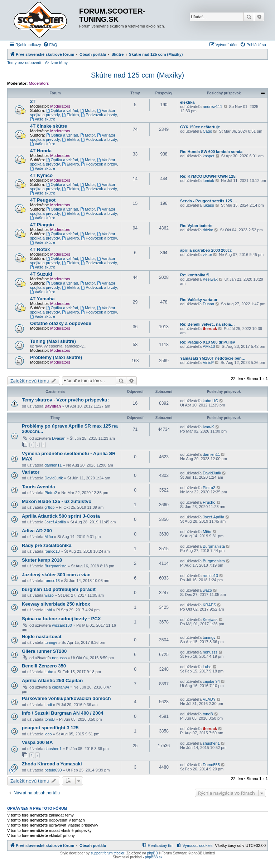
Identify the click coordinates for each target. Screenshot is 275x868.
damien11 (53, 465)
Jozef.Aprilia (55, 522)
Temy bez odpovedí (24, 63)
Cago (207, 131)
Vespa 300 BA (37, 742)
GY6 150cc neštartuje (200, 127)
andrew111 (212, 107)
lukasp (208, 205)
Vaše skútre (43, 119)
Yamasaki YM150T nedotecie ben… (213, 358)
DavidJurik (54, 478)
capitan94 (61, 687)
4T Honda (41, 151)
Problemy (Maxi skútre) (56, 357)
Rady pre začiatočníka (47, 545)
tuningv (51, 642)
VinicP (208, 363)
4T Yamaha (42, 299)
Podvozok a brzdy (99, 115)
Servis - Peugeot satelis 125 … (209, 201)
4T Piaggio (42, 225)
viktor (207, 255)
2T (33, 101)
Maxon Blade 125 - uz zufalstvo (57, 501)
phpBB (153, 853)
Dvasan (59, 438)
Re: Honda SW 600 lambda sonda (211, 152)
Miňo (49, 537)
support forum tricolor (107, 853)
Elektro (70, 115)
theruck (210, 329)
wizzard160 (62, 625)
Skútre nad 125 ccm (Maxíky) (137, 75)
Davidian (53, 406)
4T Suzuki (41, 274)
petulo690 (53, 770)
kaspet (208, 156)
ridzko (208, 230)
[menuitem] (50, 45)
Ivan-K (208, 427)
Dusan (208, 304)
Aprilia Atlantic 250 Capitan (52, 680)
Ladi (48, 705)
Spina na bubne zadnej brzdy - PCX (61, 619)
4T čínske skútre (49, 126)
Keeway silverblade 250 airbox (56, 604)
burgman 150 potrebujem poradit (59, 589)
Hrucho (209, 502)
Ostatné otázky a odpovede (61, 323)
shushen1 (53, 749)
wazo (49, 595)
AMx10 (209, 346)
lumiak (208, 181)
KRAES (209, 605)
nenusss (59, 658)
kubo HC (210, 401)
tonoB (50, 719)
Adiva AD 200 (37, 531)
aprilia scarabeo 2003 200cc (206, 250)
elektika (187, 102)
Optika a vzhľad (62, 110)
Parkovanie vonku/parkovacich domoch (66, 698)
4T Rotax (40, 249)
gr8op (49, 507)
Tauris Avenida (38, 487)
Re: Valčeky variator (199, 300)
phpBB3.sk (154, 857)
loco (48, 734)
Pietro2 (51, 493)
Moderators (39, 83)
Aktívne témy (56, 63)
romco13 (52, 551)
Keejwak (210, 279)
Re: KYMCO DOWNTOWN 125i (208, 176)
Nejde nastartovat (42, 637)
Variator (31, 472)
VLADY (209, 699)
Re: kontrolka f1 (195, 275)
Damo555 (211, 765)
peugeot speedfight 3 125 (50, 728)
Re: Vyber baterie (196, 226)
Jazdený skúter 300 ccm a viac (56, 575)
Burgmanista (214, 546)
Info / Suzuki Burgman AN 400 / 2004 (62, 713)
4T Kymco (41, 175)
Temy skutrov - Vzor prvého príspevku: (65, 400)
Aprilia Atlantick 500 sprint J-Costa (61, 516)
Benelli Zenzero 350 (44, 666)
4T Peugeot (43, 200)
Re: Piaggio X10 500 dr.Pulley (208, 342)
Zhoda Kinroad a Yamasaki (52, 764)
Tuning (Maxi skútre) (53, 341)
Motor (88, 110)
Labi (48, 610)
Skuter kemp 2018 (42, 560)
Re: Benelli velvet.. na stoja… (208, 324)
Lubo (49, 672)
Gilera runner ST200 (44, 651)
